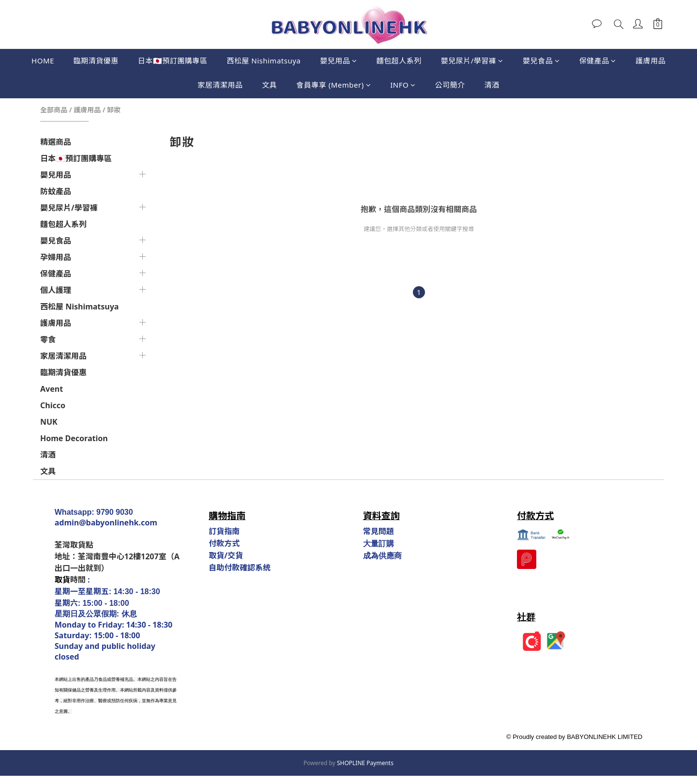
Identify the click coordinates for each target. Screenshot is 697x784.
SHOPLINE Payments (365, 763)
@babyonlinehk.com (118, 523)
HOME (43, 61)
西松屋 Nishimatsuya (264, 61)
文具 (269, 85)
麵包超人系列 (399, 61)
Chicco (53, 405)
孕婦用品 (56, 257)
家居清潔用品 (220, 85)
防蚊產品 (56, 191)
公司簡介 (450, 85)
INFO (403, 85)
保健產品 (598, 61)
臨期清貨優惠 (96, 61)
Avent (52, 389)
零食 (48, 339)
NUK (49, 422)
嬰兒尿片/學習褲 (472, 61)
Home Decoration (74, 438)
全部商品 (54, 110)
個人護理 (56, 290)
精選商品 (56, 142)
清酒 (492, 85)
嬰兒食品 (541, 61)
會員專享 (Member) (333, 85)
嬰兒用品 (339, 61)
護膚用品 (651, 61)
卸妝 (114, 110)
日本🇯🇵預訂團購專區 (173, 61)
